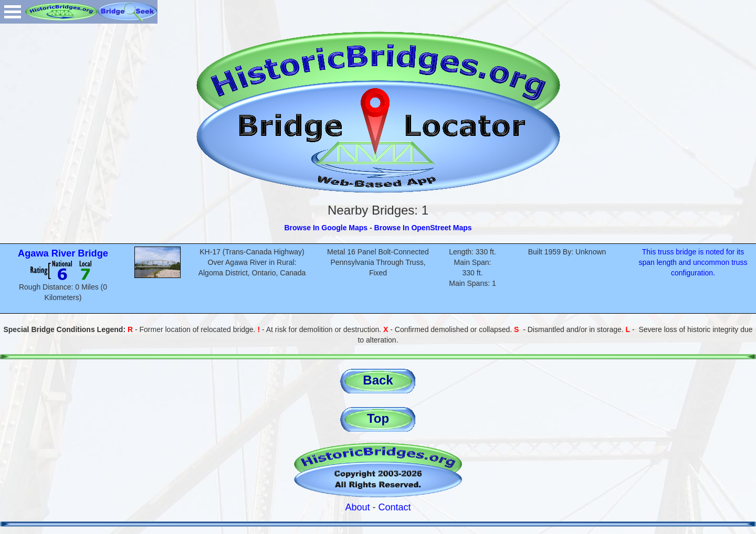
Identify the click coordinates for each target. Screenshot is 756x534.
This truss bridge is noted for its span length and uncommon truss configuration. (693, 262)
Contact (395, 507)
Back (378, 380)
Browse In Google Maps (326, 228)
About (357, 507)
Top (378, 418)
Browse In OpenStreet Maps (423, 228)
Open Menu (13, 12)
